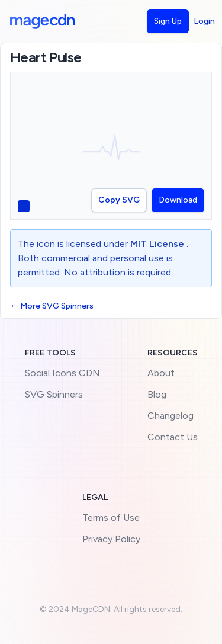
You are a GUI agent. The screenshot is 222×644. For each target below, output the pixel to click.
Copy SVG (119, 200)
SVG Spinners (54, 394)
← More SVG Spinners (52, 306)
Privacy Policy (111, 539)
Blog (157, 394)
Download (178, 200)
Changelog (170, 416)
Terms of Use (111, 518)
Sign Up (168, 21)
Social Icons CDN (62, 373)
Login (204, 21)
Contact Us (173, 437)
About (161, 373)
